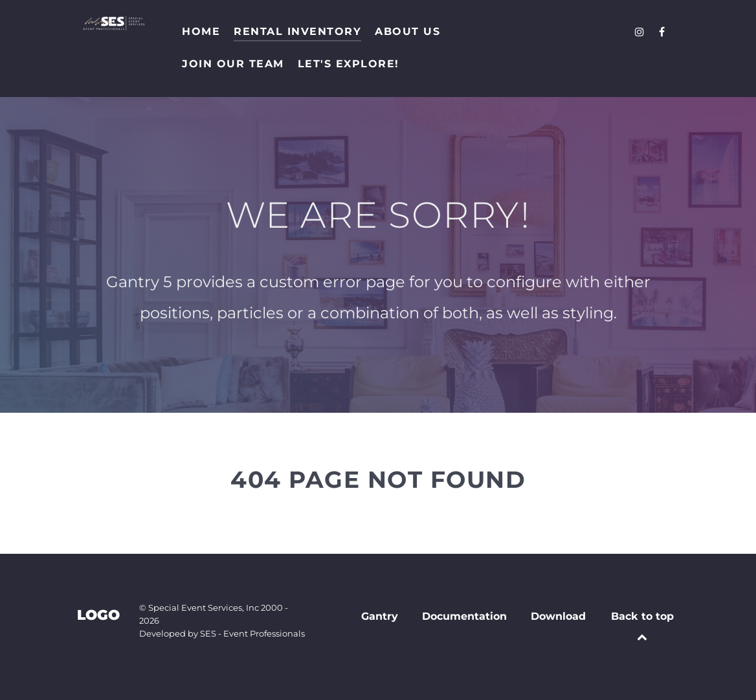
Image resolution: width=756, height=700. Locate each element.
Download (558, 616)
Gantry (380, 616)
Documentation (464, 616)
